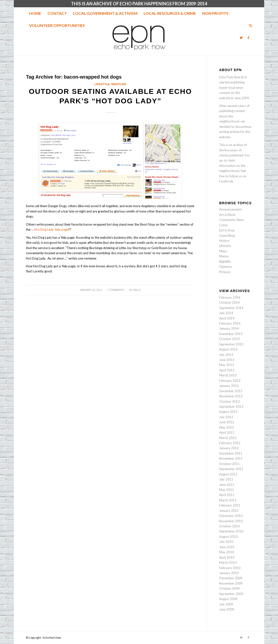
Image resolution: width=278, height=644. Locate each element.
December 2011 (231, 453)
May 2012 (227, 427)
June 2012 (227, 422)
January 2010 (229, 573)
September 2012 (231, 407)
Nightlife (119, 84)
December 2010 (231, 516)
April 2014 (227, 318)
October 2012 (229, 401)
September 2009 (231, 594)
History (224, 241)
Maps (223, 251)
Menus (224, 256)
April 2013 (227, 370)
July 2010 (226, 542)
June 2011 (227, 485)
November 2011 (231, 458)
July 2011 (226, 479)
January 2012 (229, 448)
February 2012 (230, 443)
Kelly (137, 290)
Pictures (225, 272)
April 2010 (227, 557)
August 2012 (228, 412)
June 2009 (227, 609)
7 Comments (116, 290)
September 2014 (231, 308)
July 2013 (226, 355)
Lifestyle (102, 84)
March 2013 (228, 375)
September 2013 (231, 344)
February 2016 (230, 297)
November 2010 (231, 521)
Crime (223, 225)
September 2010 (231, 531)
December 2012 (231, 391)
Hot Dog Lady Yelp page (51, 229)
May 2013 (227, 365)
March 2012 (228, 438)
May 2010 (227, 552)
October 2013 (229, 339)
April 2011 (227, 495)
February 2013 (230, 381)
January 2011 (229, 511)
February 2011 (230, 505)
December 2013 (231, 334)
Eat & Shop (227, 230)
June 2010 (227, 547)
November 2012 (231, 396)
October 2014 (229, 302)
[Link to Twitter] (241, 38)
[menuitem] (35, 13)
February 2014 (230, 323)
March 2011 (228, 500)
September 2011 (231, 469)
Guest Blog (227, 236)
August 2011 (228, 474)
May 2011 (227, 490)
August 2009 (228, 599)
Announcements (231, 209)
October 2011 (229, 464)
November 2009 (231, 583)
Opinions (226, 267)
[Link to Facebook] (248, 38)
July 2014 (226, 313)
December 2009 (231, 578)
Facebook (226, 181)
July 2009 (226, 604)
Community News (232, 220)
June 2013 (227, 360)
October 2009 (229, 588)
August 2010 (228, 537)
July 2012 (226, 417)
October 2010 (229, 526)
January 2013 (229, 386)
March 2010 (228, 562)
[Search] (249, 25)
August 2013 (228, 349)
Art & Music (227, 215)
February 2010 (230, 568)
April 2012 (227, 432)
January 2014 (229, 328)
